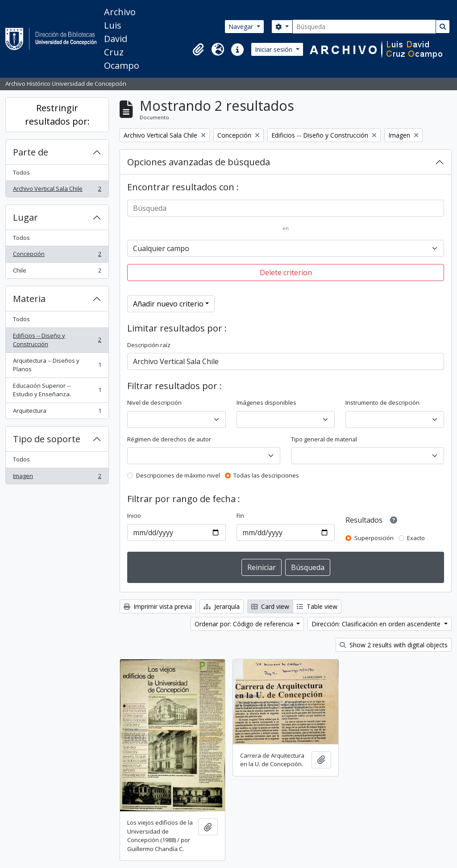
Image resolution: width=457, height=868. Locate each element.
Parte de (31, 152)
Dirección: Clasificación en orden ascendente (377, 624)
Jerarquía (222, 606)
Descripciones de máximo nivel (178, 475)
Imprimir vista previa (158, 606)
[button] (198, 50)
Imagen (57, 478)
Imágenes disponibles (266, 403)
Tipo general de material (324, 439)
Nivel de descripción (154, 403)
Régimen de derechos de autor (169, 439)
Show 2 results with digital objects (394, 645)
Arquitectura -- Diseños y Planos (57, 365)
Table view (317, 606)
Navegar (242, 27)
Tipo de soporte (47, 439)
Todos (21, 172)
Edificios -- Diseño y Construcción (57, 340)
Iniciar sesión (274, 49)
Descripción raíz (149, 345)
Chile (57, 272)
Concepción (57, 256)
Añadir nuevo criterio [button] (168, 304)
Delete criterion (286, 273)
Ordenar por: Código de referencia (245, 624)
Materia (29, 299)
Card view (270, 606)
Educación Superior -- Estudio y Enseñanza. (57, 390)
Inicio (134, 516)
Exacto (416, 538)
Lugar (25, 217)
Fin (240, 516)
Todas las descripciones (266, 475)
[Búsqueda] (364, 27)
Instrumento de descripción (382, 403)
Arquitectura (57, 413)
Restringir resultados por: (57, 115)
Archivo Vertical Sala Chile (57, 191)
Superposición (374, 538)
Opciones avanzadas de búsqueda (199, 162)
